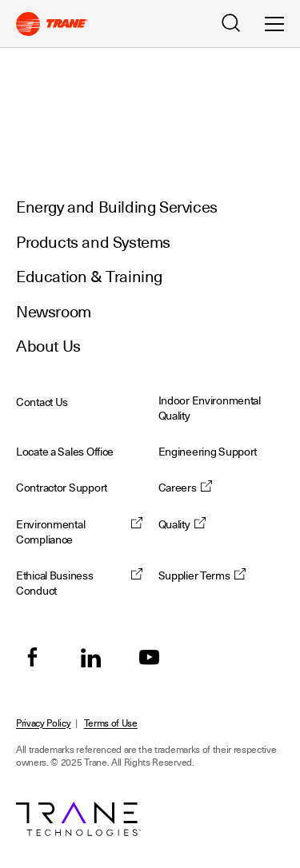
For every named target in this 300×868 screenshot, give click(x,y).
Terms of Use (111, 723)
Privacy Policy (44, 723)
